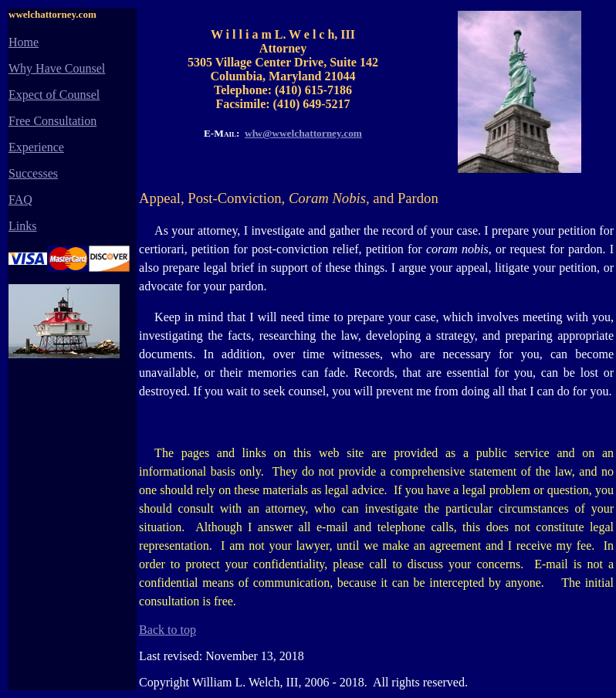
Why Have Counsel (57, 68)
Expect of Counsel (54, 95)
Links (22, 226)
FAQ (20, 200)
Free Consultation (52, 121)
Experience (36, 147)
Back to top (168, 630)
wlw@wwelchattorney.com (303, 133)
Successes (33, 173)
